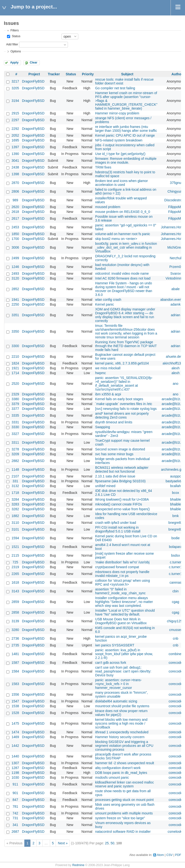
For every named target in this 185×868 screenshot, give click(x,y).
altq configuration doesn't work (118, 768)
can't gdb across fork (111, 663)
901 (15, 793)
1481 (15, 654)
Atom (160, 855)
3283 (15, 504)
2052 (15, 135)
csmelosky (175, 832)
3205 (15, 88)
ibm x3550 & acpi (108, 394)
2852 (15, 289)
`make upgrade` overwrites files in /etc (124, 404)
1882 (15, 516)
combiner (176, 654)
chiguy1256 (176, 621)
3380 (15, 399)
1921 (15, 368)
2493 (15, 273)
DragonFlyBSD (33, 81)
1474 (15, 732)
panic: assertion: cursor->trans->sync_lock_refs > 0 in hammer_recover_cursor (118, 684)
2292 (15, 129)
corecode (176, 663)
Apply (14, 63)
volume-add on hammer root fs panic (123, 234)
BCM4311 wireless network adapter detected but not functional (122, 469)
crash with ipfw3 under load (116, 523)
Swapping (103, 427)
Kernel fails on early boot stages (119, 399)
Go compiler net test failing (115, 88)
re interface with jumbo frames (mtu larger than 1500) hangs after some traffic (126, 129)
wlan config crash (108, 300)
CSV (170, 855)
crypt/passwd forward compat (117, 567)
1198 (15, 773)
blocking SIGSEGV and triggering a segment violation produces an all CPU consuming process (124, 746)
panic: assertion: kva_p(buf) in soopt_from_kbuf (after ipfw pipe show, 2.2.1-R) (124, 654)
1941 (15, 300)
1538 (15, 706)
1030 (15, 777)
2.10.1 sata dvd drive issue (115, 476)
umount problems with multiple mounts (124, 813)
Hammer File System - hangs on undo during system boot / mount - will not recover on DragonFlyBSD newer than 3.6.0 (124, 289)
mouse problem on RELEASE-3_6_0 (123, 212)
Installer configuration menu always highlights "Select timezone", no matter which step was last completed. (124, 602)
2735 (15, 645)
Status (16, 36)
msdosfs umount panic (112, 777)
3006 (15, 247)
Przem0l (175, 267)
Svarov (176, 273)
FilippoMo (175, 207)
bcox (176, 493)
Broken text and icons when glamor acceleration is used (122, 183)
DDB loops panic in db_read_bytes (121, 773)
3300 (15, 346)
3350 (15, 331)
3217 (15, 81)
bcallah (176, 486)
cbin (176, 591)
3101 (15, 529)
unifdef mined (105, 486)
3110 (15, 523)
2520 (15, 384)
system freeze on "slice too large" (120, 818)
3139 (15, 621)
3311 (15, 442)
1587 (15, 663)
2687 (15, 832)
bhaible (175, 499)
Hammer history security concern (120, 737)
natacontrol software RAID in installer (123, 832)
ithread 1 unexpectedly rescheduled (122, 732)
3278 (15, 449)
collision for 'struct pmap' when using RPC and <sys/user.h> (122, 582)
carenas (176, 582)
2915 (15, 113)
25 (107, 843)
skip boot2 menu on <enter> (116, 239)
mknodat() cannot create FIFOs (119, 504)
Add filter (12, 44)
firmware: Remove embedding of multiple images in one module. (126, 161)
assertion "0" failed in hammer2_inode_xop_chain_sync (120, 591)
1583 (15, 684)
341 (15, 825)
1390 (15, 154)
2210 (15, 357)
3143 (15, 591)
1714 (15, 373)
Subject (127, 74)
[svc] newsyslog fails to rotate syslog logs (126, 409)
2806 (15, 191)
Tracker (54, 74)
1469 (15, 737)
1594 (15, 538)
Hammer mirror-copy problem (117, 113)
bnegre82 (175, 523)
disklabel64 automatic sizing (116, 701)
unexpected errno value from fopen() (122, 509)
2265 (15, 574)
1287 (15, 768)
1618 (15, 582)
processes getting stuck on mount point (124, 800)
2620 (15, 207)
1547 (15, 701)
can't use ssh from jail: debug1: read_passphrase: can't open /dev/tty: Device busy (123, 671)
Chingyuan (175, 191)
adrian (175, 315)
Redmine (78, 865)
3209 (15, 454)
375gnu (175, 183)
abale (176, 289)
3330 (15, 427)
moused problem (108, 207)
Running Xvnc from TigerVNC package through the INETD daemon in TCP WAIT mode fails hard (126, 346)
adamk (176, 304)
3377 (15, 409)
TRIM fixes (103, 167)
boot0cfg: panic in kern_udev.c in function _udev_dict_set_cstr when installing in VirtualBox (126, 247)
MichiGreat (176, 247)
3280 (15, 630)
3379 (15, 404)
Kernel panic (105, 304)
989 (15, 200)
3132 (15, 486)
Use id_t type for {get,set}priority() (120, 154)
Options (16, 51)
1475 (15, 723)
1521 (15, 547)
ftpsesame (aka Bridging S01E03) (120, 481)
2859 (15, 602)
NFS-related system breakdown (119, 140)
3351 (15, 315)
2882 (15, 461)
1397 (15, 147)
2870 (15, 183)
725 (15, 562)
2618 (15, 212)
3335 (15, 415)
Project (34, 74)
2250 (15, 304)
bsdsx (175, 555)
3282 (15, 509)
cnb (175, 638)
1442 (15, 746)
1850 (15, 234)
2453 (15, 227)
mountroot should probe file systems (122, 706)
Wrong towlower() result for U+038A (122, 499)
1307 (15, 763)
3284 (15, 499)
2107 (15, 476)
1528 (15, 713)
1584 (15, 671)
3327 (15, 434)
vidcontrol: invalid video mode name (122, 273)
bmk (175, 516)
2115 (15, 555)
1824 (15, 363)
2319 (15, 567)
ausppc (175, 476)
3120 (15, 278)
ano (175, 384)
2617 (15, 218)
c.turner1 (175, 567)
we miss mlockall (108, 368)
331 (15, 481)
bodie (176, 538)
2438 (15, 167)
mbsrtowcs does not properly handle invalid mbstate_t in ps (122, 574)
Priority (88, 74)
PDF (178, 855)
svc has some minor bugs (114, 454)
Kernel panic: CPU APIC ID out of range (125, 135)
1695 (15, 140)
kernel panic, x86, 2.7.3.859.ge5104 (122, 363)
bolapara (175, 547)
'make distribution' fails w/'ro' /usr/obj (122, 562)
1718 (15, 493)
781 (15, 806)
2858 (15, 612)
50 (112, 843)
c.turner (175, 562)
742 (15, 813)
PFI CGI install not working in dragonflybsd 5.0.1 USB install (118, 529)
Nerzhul (176, 258)
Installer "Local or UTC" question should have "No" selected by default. (125, 612)
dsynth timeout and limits (114, 422)
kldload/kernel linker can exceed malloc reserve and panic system (125, 784)
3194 (15, 101)
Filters (14, 30)
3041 (15, 161)
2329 (15, 394)
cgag (176, 602)
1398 (15, 174)
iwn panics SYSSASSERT (115, 645)
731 (15, 818)
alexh (175, 368)
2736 (15, 638)
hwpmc (100, 373)
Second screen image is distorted (120, 449)
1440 (15, 756)
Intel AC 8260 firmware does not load (123, 278)
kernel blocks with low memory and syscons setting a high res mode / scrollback (121, 723)
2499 (15, 258)
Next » (63, 843)
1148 (15, 469)
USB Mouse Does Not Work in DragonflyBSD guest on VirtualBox (121, 621)
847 (15, 800)
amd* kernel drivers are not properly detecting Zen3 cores (122, 415)
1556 (15, 694)
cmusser (175, 630)
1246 (15, 267)
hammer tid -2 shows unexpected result (125, 763)
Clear (33, 63)
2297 (15, 120)
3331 (15, 422)
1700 (15, 239)
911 (15, 784)
